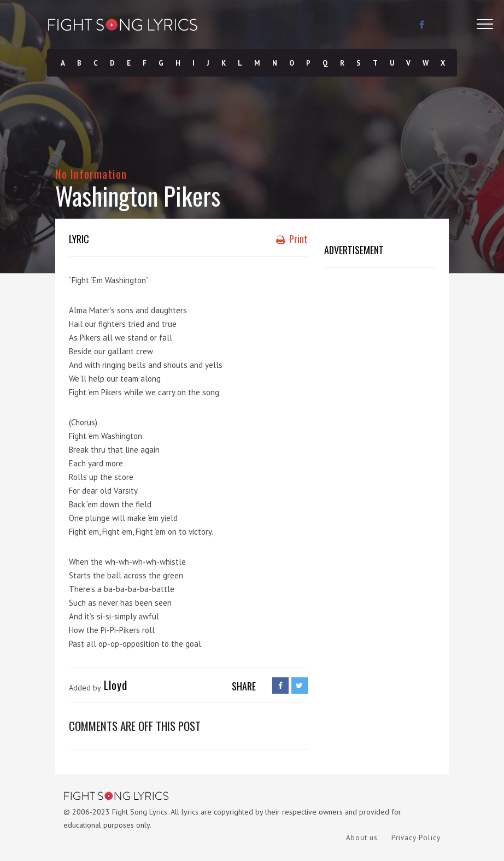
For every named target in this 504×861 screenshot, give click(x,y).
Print (292, 239)
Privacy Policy (416, 838)
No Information (91, 174)
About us (362, 838)
